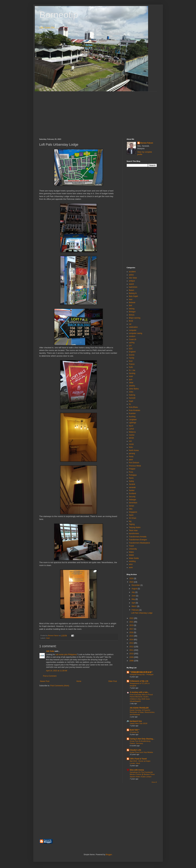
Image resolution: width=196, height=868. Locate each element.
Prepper (132, 469)
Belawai (132, 302)
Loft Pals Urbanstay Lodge (142, 613)
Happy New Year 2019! (139, 723)
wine (131, 564)
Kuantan (132, 413)
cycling (132, 343)
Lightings (133, 423)
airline (131, 275)
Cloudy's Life (136, 750)
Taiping (132, 524)
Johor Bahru (134, 389)
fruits (131, 367)
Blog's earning (135, 318)
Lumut (131, 429)
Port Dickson (134, 463)
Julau (131, 392)
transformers (134, 533)
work (131, 567)
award (131, 284)
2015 (132, 636)
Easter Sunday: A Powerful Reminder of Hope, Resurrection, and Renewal (142, 712)
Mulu (131, 447)
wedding (132, 561)
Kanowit (132, 398)
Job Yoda (50, 651)
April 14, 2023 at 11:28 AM (57, 671)
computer (133, 330)
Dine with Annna (137, 770)
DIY (130, 346)
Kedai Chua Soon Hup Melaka (141, 752)
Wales (131, 552)
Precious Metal (135, 466)
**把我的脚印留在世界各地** (141, 672)
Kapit (131, 401)
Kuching (132, 417)
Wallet (131, 555)
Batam (132, 290)
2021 (132, 622)
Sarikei (132, 490)
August (135, 589)
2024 (132, 579)
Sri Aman (133, 518)
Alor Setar (133, 278)
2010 (132, 654)
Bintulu (132, 315)
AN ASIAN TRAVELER (139, 708)
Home (79, 681)
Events (132, 355)
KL (130, 404)
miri (130, 441)
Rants (131, 478)
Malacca (132, 432)
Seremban (133, 503)
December (136, 585)
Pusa (131, 472)
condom (132, 336)
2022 (132, 618)
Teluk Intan (133, 530)
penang (132, 453)
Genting (132, 373)
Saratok (132, 484)
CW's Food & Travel (138, 759)
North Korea (134, 450)
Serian (132, 506)
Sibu (131, 509)
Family (132, 358)
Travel (131, 546)
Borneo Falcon (147, 143)
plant (131, 460)
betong (132, 309)
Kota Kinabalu (135, 410)
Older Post (113, 681)
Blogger (109, 855)
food (131, 361)
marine (132, 435)
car (130, 324)
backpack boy (136, 721)
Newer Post (45, 681)
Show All (154, 782)
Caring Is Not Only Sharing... (142, 739)
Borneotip (59, 15)
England (132, 352)
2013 (132, 643)
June (134, 596)
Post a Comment (50, 676)
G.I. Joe (132, 370)
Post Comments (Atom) (60, 686)
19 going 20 (134, 732)
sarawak (132, 487)
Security (132, 497)
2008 (132, 661)
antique (132, 281)
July (133, 592)
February (135, 610)
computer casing (136, 333)
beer (131, 299)
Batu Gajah (133, 296)
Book (131, 321)
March (134, 606)
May (133, 599)
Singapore (133, 512)
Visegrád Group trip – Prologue (142, 674)
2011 (132, 650)
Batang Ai (133, 293)
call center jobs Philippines (66, 655)
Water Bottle (134, 558)
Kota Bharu (133, 407)
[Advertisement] (98, 113)
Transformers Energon (138, 540)
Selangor (133, 500)
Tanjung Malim (135, 527)
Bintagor (132, 312)
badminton (133, 287)
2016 (132, 632)
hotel (48, 638)
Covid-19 (133, 339)
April (134, 603)
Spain (131, 515)
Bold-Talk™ (135, 730)
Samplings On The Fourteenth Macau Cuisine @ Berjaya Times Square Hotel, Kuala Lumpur (142, 774)
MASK (132, 438)
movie (131, 444)
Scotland (132, 493)
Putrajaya (133, 475)
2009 (132, 657)
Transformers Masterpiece (140, 543)
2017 (132, 629)
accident (132, 272)
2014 (132, 640)
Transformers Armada (138, 537)
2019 (132, 625)
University (133, 549)
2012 (132, 647)
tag (130, 521)
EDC (131, 349)
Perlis (131, 457)
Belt (131, 305)
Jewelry (132, 386)
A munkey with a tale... (140, 692)
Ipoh (131, 380)
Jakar (131, 383)
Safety (132, 481)
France (132, 364)
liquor (131, 426)
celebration (133, 327)
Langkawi (133, 420)
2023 (132, 582)
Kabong (132, 395)
